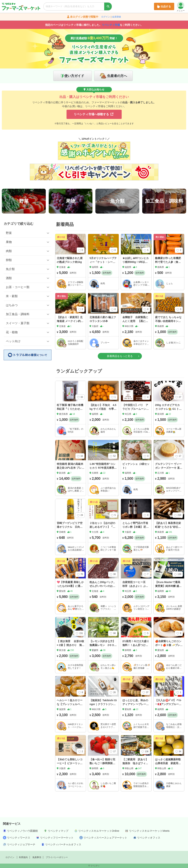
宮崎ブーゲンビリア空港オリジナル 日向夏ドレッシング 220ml (70, 527)
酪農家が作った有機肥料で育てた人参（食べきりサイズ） (168, 262)
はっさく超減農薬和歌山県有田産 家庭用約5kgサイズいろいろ (169, 763)
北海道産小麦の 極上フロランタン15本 (103, 319)
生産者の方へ (117, 76)
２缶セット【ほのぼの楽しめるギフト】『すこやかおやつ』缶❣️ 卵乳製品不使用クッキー (103, 529)
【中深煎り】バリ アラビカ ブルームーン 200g (136, 409)
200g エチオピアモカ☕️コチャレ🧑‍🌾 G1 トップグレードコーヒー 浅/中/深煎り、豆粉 (169, 411)
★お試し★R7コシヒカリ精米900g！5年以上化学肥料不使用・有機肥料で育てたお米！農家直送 (136, 266)
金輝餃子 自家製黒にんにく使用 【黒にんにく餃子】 (135, 321)
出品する (164, 6)
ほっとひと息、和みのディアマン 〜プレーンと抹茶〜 (136, 704)
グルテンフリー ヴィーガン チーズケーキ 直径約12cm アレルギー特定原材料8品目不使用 (169, 470)
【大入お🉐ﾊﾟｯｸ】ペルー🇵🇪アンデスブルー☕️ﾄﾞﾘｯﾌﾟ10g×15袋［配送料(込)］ (169, 706)
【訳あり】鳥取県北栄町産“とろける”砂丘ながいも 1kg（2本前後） (169, 527)
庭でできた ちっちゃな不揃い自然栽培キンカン (168, 321)
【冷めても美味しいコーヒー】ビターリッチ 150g (71, 763)
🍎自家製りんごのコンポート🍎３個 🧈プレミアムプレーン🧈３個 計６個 (169, 647)
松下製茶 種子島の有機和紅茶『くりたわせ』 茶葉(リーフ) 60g (70, 409)
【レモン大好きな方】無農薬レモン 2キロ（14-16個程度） (102, 645)
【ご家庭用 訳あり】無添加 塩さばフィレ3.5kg (135, 763)
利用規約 (23, 857)
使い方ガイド (74, 76)
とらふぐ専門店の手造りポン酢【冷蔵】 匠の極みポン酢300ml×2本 (136, 527)
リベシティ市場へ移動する (94, 114)
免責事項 (37, 857)
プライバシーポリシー (57, 857)
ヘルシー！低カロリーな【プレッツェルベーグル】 (70, 704)
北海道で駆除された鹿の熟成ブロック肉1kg (70, 260)
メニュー (181, 7)
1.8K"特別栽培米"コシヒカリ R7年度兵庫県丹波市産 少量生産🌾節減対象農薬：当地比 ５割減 (103, 472)
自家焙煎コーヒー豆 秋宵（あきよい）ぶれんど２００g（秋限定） (136, 586)
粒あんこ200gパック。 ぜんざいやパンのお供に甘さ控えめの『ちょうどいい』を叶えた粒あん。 (103, 590)
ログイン (106, 17)
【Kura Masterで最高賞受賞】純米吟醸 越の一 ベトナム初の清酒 (168, 586)
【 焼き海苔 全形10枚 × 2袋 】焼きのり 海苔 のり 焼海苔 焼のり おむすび (72, 647)
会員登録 (117, 17)
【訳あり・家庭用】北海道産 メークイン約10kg (70, 321)
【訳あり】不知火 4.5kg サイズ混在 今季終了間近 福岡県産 (103, 409)
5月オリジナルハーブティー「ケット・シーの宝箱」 (103, 262)
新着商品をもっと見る (120, 356)
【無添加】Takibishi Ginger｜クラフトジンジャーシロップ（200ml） (103, 706)
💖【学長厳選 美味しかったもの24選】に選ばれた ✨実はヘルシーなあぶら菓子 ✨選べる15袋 (70, 590)
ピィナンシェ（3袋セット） (136, 466)
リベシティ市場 (111, 25)
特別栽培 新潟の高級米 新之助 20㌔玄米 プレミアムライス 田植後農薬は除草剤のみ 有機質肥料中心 (70, 472)
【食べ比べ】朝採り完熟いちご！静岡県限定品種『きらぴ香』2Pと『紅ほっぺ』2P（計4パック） (103, 767)
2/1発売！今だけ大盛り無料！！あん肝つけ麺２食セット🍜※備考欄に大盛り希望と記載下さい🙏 (136, 649)
